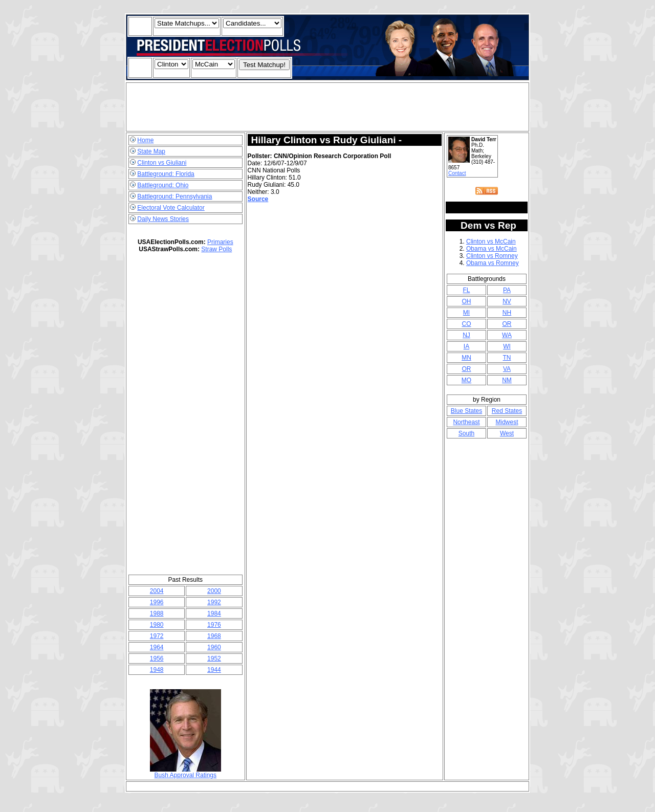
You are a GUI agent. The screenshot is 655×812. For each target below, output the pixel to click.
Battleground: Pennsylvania (174, 196)
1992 (214, 602)
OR (507, 324)
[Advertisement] (327, 107)
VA (507, 369)
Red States (507, 411)
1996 (157, 602)
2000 (214, 591)
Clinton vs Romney (492, 256)
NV (507, 301)
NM (507, 380)
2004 (157, 591)
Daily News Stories (163, 219)
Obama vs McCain (492, 249)
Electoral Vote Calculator (171, 208)
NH (507, 313)
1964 (157, 647)
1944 (214, 670)
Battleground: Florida (166, 174)
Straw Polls (216, 249)
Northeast (466, 422)
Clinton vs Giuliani (162, 163)
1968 (214, 636)
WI (507, 346)
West (507, 433)
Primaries (220, 242)
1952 (214, 659)
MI (466, 313)
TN (507, 358)
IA (466, 346)
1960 (214, 647)
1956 (157, 659)
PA (507, 290)
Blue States (466, 411)
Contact (457, 173)
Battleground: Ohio (163, 185)
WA (507, 335)
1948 (157, 670)
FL (466, 290)
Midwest (507, 422)
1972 (157, 636)
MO (466, 380)
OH (466, 301)
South (466, 433)
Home (145, 140)
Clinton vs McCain (491, 242)
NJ (466, 335)
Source (258, 199)
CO (466, 324)
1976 (214, 625)
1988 (157, 613)
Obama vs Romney (493, 263)
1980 (157, 625)
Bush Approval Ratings (185, 772)
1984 (214, 613)
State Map (151, 151)
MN (466, 358)
